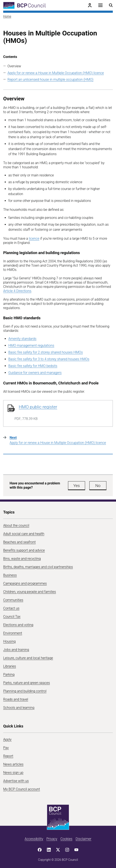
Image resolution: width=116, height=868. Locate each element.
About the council (16, 525)
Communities (13, 600)
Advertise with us (16, 781)
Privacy (52, 839)
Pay (6, 748)
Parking (9, 675)
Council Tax (12, 617)
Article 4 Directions (17, 291)
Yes (77, 486)
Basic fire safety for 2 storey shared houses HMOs (46, 352)
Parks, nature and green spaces (27, 683)
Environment (13, 633)
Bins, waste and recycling (22, 559)
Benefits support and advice (24, 550)
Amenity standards (22, 339)
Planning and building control (25, 691)
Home (7, 16)
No (98, 486)
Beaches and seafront (20, 542)
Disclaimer (83, 839)
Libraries (10, 666)
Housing (9, 641)
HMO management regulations (31, 345)
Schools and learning (19, 708)
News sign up (13, 773)
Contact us (11, 608)
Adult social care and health (24, 534)
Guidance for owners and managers (35, 373)
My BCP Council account (22, 789)
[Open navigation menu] (100, 5)
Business (10, 575)
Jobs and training (16, 650)
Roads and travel (16, 699)
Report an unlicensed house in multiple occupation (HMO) (50, 79)
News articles (13, 764)
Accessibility (34, 839)
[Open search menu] (111, 5)
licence (34, 238)
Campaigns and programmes (25, 583)
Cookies (66, 839)
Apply (7, 739)
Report (8, 756)
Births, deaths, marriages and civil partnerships (38, 567)
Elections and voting (18, 625)
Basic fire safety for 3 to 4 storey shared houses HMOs (49, 359)
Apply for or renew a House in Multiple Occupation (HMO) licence (56, 73)
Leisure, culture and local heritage (28, 658)
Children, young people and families (30, 592)
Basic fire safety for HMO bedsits (33, 366)
